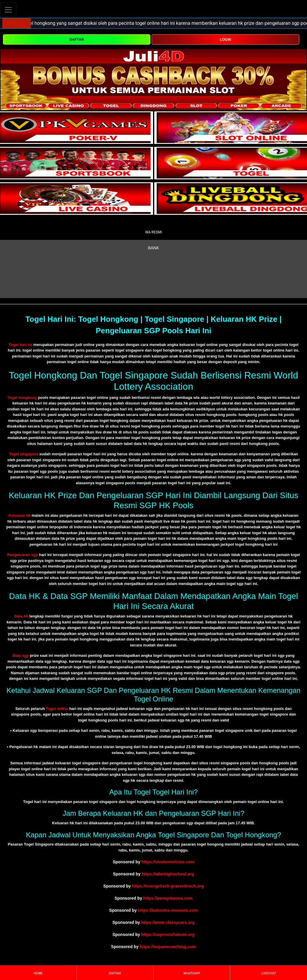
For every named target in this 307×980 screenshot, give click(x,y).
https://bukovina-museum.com (168, 910)
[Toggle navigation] (8, 10)
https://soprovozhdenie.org (168, 935)
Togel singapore (23, 454)
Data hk (21, 616)
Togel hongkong (22, 398)
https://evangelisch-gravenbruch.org (168, 886)
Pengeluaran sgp (23, 555)
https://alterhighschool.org (168, 874)
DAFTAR (77, 40)
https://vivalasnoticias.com (168, 862)
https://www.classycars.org (168, 922)
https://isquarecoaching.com (168, 947)
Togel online (57, 709)
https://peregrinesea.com (168, 898)
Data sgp (21, 655)
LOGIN (225, 40)
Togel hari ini (20, 345)
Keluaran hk (20, 515)
